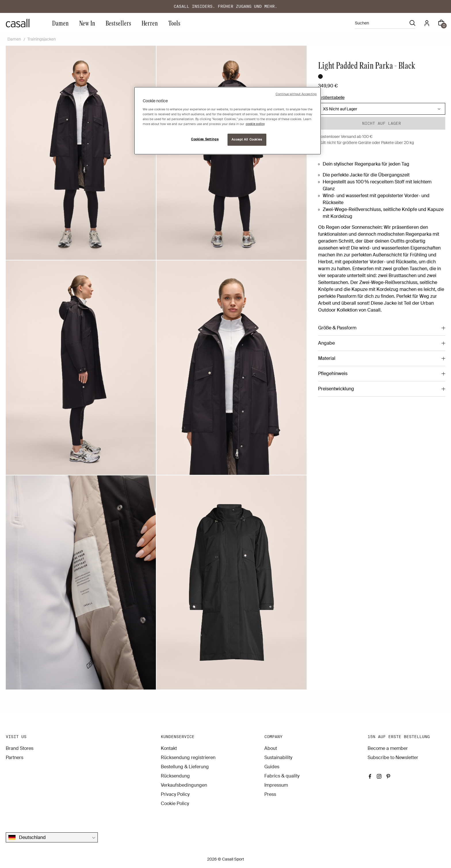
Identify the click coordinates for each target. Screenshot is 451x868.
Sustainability (278, 757)
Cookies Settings (205, 139)
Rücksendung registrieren (188, 757)
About (271, 748)
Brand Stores (20, 748)
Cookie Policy (175, 803)
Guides (272, 767)
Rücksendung (175, 776)
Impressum (276, 785)
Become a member (388, 748)
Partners (15, 757)
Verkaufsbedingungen (184, 785)
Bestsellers (118, 23)
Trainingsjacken (42, 39)
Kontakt (169, 748)
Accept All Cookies (247, 140)
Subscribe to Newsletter (393, 757)
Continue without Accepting (296, 94)
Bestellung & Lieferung (185, 767)
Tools (174, 23)
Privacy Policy (175, 794)
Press (270, 794)
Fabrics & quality (282, 776)
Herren (150, 23)
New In (87, 23)
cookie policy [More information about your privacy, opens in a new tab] (255, 124)
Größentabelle (331, 97)
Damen (60, 23)
